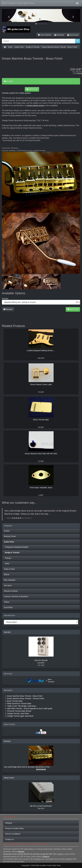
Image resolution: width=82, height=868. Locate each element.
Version (5, 299)
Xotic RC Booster (41, 660)
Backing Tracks (10, 536)
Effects (7, 575)
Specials (7, 632)
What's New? (9, 778)
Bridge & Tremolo (33, 47)
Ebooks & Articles (11, 591)
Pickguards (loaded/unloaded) (16, 547)
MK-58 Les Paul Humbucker (41, 806)
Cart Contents (44, 35)
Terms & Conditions (13, 834)
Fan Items (8, 586)
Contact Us (9, 839)
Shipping (9, 823)
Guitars (7, 531)
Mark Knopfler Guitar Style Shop (18, 3)
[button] (8, 15)
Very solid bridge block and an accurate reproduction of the (27, 767)
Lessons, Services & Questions (16, 597)
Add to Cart (32, 89)
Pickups (8, 558)
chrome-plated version (36, 105)
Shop (10, 47)
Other (7, 564)
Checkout (59, 35)
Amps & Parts (9, 569)
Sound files (8, 608)
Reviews (8, 309)
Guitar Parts (19, 47)
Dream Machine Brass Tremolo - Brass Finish (59, 47)
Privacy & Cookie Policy (14, 828)
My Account (73, 35)
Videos (7, 602)
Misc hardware (10, 580)
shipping (79, 73)
